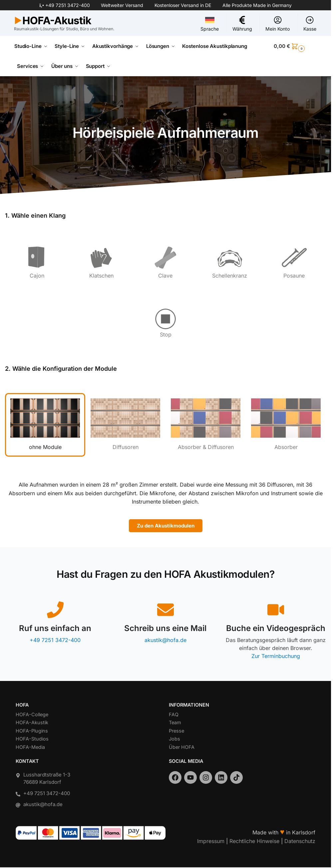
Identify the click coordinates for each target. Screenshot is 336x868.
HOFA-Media (30, 747)
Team (175, 722)
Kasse (310, 23)
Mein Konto (278, 23)
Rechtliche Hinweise (254, 841)
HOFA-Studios (32, 739)
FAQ (174, 714)
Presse (176, 731)
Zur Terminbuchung (276, 656)
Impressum (211, 841)
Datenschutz (300, 841)
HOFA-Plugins (32, 731)
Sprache (210, 23)
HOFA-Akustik (32, 722)
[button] (295, 46)
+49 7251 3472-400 (68, 5)
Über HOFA (182, 747)
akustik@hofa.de (166, 640)
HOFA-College (32, 714)
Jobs (174, 739)
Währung (242, 23)
